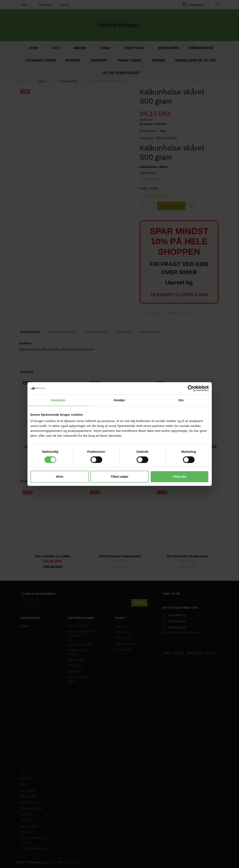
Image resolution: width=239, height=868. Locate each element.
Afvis (60, 477)
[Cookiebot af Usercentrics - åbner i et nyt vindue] (191, 388)
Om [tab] (181, 400)
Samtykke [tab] (58, 400)
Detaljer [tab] (120, 400)
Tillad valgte (119, 477)
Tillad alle (179, 477)
